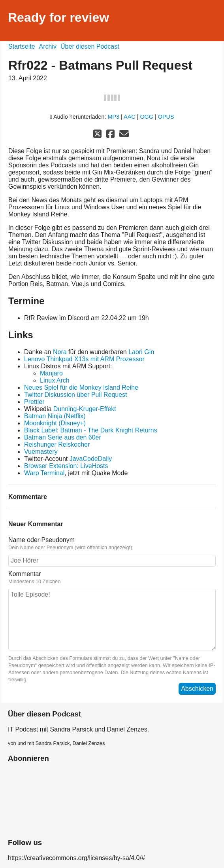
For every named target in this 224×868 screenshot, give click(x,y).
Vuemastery (41, 452)
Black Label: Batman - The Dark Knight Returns (91, 430)
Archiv (48, 46)
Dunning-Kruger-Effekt (85, 409)
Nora (60, 352)
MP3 (114, 117)
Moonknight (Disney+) (55, 423)
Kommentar (112, 578)
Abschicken (197, 689)
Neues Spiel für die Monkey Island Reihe (81, 388)
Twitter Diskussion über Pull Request (76, 395)
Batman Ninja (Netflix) (55, 416)
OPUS (166, 117)
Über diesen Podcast (90, 46)
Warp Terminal (44, 473)
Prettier (34, 402)
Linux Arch (55, 380)
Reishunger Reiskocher (57, 444)
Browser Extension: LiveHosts (66, 466)
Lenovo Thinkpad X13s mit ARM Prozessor (84, 359)
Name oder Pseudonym (112, 544)
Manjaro (51, 373)
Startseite (22, 46)
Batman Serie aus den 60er (63, 437)
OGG (147, 117)
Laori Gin (141, 352)
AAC (130, 117)
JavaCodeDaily (91, 459)
